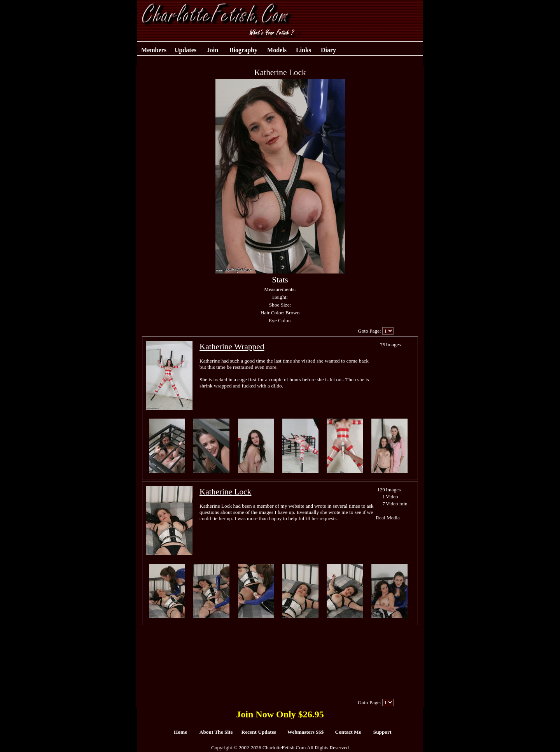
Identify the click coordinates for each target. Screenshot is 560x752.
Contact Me (348, 732)
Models (277, 50)
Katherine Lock (225, 492)
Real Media (388, 518)
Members (154, 50)
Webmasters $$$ (306, 732)
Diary (328, 50)
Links (304, 50)
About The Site (216, 732)
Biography (243, 50)
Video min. (397, 504)
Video (392, 497)
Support (382, 732)
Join (213, 50)
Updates (185, 50)
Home (180, 732)
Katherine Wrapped (232, 347)
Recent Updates (259, 732)
